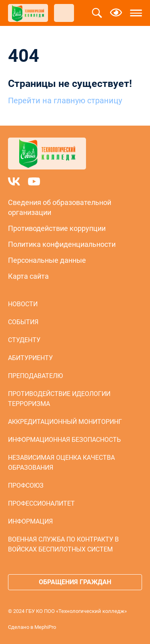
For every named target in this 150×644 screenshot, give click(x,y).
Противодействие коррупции (57, 228)
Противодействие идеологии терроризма (59, 399)
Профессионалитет (41, 503)
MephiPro (45, 627)
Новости (23, 304)
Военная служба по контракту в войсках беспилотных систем (63, 544)
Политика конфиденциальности (62, 244)
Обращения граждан (75, 582)
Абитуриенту (30, 358)
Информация (30, 521)
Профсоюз (26, 485)
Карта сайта (28, 276)
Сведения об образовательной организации (60, 207)
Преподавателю (35, 376)
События (23, 322)
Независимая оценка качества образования (61, 463)
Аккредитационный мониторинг (65, 422)
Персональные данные (47, 260)
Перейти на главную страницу (65, 100)
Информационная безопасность (64, 440)
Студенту (24, 340)
